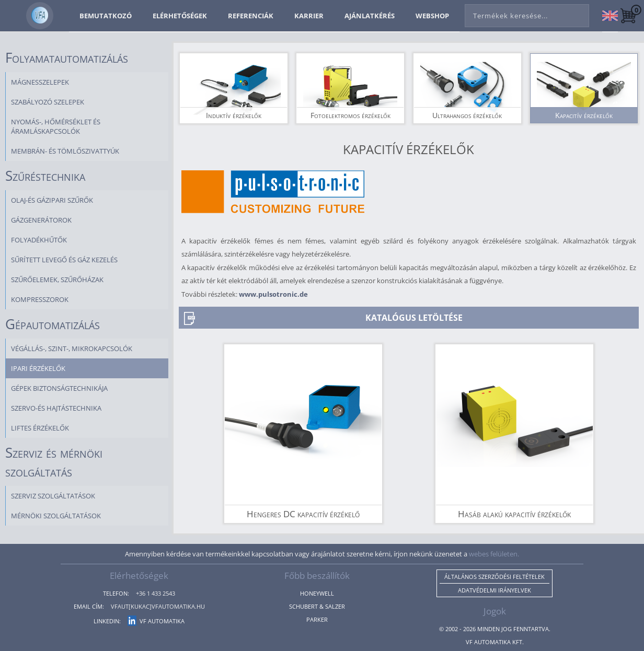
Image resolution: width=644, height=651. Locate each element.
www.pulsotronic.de (273, 294)
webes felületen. (494, 554)
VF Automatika (156, 621)
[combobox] (527, 14)
